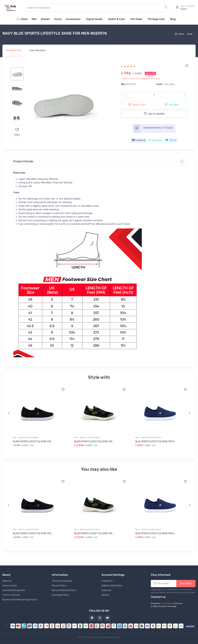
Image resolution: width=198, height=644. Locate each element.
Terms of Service (11, 595)
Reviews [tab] (37, 50)
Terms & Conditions (62, 581)
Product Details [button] (23, 161)
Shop (190, 34)
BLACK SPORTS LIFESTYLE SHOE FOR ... (33, 442)
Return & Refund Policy (64, 590)
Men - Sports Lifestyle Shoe (26, 437)
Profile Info (107, 581)
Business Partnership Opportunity (20, 600)
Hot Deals (136, 19)
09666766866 (167, 603)
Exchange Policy (60, 595)
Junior (58, 19)
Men (34, 19)
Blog (173, 19)
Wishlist (105, 595)
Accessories (73, 19)
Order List (106, 590)
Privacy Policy (59, 586)
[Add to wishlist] (187, 66)
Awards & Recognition (14, 590)
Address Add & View (112, 586)
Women (45, 19)
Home (22, 19)
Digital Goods (94, 19)
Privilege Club (156, 19)
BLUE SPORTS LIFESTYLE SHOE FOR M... (155, 442)
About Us (7, 581)
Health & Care (116, 19)
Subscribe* (186, 583)
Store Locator (10, 586)
